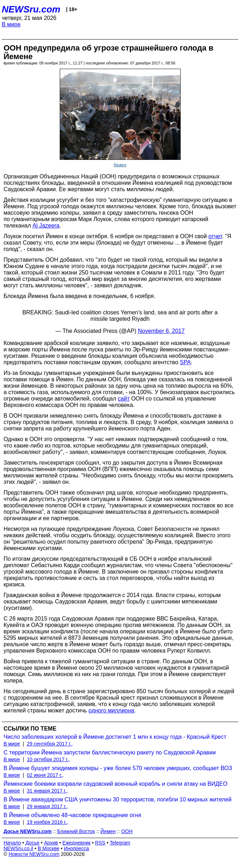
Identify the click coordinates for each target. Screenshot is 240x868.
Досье (32, 843)
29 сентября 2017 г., (50, 744)
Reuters (120, 165)
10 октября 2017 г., (48, 759)
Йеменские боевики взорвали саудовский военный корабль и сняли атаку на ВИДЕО (116, 784)
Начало (12, 843)
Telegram (120, 843)
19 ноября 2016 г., (47, 822)
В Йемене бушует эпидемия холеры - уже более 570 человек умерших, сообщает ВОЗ (118, 768)
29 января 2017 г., (47, 806)
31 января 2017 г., (47, 791)
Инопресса (77, 848)
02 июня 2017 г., (45, 775)
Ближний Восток (76, 831)
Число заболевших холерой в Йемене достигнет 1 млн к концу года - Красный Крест (115, 737)
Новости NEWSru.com (34, 854)
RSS (100, 843)
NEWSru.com (31, 9)
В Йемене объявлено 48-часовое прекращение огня (72, 815)
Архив (51, 843)
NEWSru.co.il (18, 848)
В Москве (49, 848)
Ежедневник (77, 843)
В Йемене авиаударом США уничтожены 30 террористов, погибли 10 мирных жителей (118, 799)
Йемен (108, 831)
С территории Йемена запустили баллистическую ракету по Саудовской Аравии (110, 752)
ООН (127, 831)
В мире (11, 24)
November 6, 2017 (161, 331)
